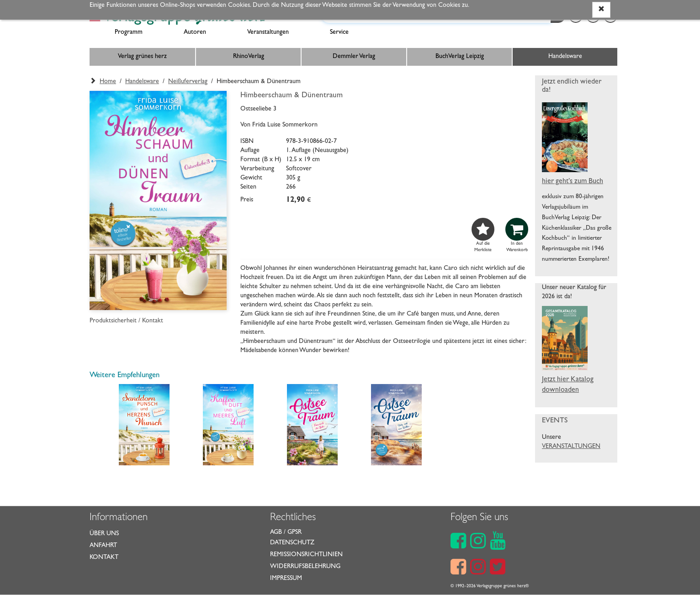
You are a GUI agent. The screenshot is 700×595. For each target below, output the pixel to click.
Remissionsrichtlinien (306, 555)
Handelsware (565, 57)
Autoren (195, 32)
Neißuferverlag (188, 82)
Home (108, 82)
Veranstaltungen (268, 32)
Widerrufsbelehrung (305, 567)
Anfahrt (103, 546)
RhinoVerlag (249, 57)
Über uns (104, 534)
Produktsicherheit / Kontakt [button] (126, 321)
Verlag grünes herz (142, 57)
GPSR (294, 532)
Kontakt (104, 558)
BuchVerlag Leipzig (460, 57)
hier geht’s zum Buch (573, 182)
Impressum (286, 579)
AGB (276, 532)
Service (339, 32)
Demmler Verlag (354, 57)
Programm (129, 32)
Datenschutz (292, 543)
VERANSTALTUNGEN (571, 447)
